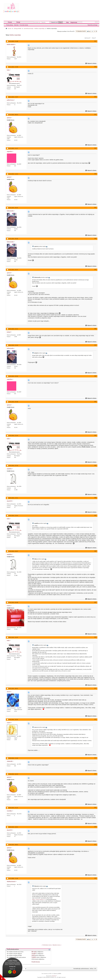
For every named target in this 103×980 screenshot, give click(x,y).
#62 (95, 376)
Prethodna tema (47, 945)
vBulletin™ (54, 976)
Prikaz (93, 38)
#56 (95, 174)
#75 (95, 808)
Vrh (95, 969)
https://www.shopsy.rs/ (39, 899)
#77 (95, 844)
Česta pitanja (10, 25)
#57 (95, 208)
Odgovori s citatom (91, 63)
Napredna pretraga (92, 25)
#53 (95, 97)
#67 (95, 515)
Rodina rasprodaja (15, 35)
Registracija (74, 22)
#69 (95, 602)
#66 (95, 498)
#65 (95, 465)
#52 (95, 67)
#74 (95, 774)
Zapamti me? (54, 22)
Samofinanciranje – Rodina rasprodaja (34, 28)
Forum (10, 22)
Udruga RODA (18, 28)
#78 (95, 878)
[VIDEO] (34, 957)
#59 (95, 270)
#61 (95, 345)
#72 (95, 719)
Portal (18, 22)
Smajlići (34, 954)
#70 (95, 637)
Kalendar (16, 25)
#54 (95, 114)
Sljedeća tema (57, 945)
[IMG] (33, 955)
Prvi (89, 31)
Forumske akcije (24, 25)
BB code (34, 952)
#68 (95, 551)
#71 (95, 688)
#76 (95, 827)
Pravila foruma (36, 962)
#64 (95, 435)
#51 (95, 41)
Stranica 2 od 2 (82, 31)
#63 (95, 402)
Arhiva (92, 969)
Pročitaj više (12, 967)
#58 (95, 239)
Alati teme (87, 38)
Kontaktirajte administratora (81, 969)
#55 (95, 148)
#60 (95, 329)
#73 (95, 758)
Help (67, 22)
